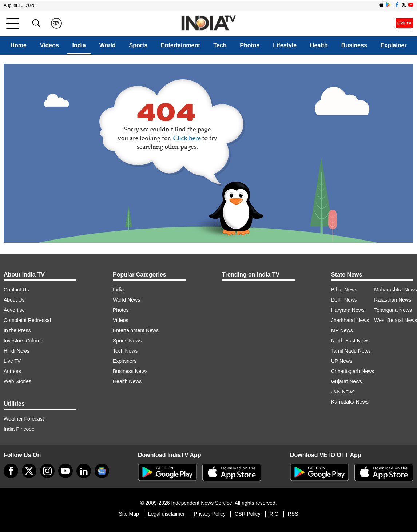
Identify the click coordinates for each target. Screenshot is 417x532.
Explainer (394, 45)
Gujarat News (347, 381)
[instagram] (47, 471)
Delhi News (344, 300)
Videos (49, 45)
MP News (342, 330)
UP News (342, 361)
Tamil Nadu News (351, 351)
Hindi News (17, 351)
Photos (250, 45)
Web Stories (17, 381)
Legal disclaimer (166, 514)
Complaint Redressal (27, 320)
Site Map (129, 514)
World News (126, 300)
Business (354, 45)
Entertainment (180, 45)
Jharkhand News (350, 320)
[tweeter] (29, 471)
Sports (138, 45)
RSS (293, 514)
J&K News (343, 392)
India (79, 45)
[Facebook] (11, 471)
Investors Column (23, 341)
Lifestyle (285, 45)
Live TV (12, 361)
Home (18, 45)
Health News (127, 381)
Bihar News (344, 290)
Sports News (127, 341)
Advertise (14, 310)
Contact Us (16, 290)
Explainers (125, 361)
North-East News (350, 341)
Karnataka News (350, 402)
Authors (12, 371)
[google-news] (102, 471)
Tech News (125, 351)
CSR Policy (248, 514)
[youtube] (65, 471)
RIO (274, 514)
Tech (220, 45)
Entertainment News (136, 330)
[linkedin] (84, 471)
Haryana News (348, 310)
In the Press (17, 330)
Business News (130, 371)
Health (319, 45)
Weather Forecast (24, 419)
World (108, 45)
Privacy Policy (210, 514)
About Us (14, 300)
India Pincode (19, 429)
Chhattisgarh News (353, 371)
